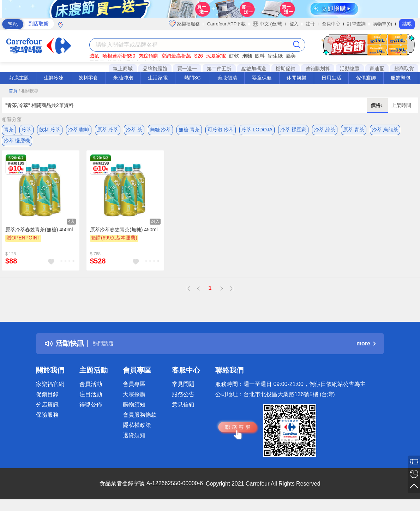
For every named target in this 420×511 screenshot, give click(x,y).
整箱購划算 (318, 69)
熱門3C (192, 78)
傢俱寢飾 (366, 78)
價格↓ (377, 105)
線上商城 (123, 69)
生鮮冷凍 (54, 78)
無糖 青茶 (189, 130)
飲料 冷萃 (50, 130)
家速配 (377, 69)
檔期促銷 (286, 69)
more (366, 349)
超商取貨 (404, 69)
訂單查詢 (356, 24)
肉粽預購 (148, 56)
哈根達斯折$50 (119, 56)
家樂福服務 (184, 24)
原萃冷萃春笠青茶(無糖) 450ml (39, 236)
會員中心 (331, 24)
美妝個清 (227, 78)
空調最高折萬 (176, 56)
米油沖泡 (123, 78)
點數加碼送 (254, 69)
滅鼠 (94, 56)
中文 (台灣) (268, 24)
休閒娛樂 (296, 78)
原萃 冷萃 (108, 130)
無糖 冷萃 (161, 130)
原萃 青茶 (354, 130)
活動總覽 (350, 69)
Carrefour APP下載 (226, 24)
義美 (291, 56)
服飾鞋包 (401, 78)
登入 (294, 24)
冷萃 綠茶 (325, 130)
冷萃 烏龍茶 (385, 130)
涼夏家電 (216, 56)
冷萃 (26, 130)
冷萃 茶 (134, 130)
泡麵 (247, 56)
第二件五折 (219, 69)
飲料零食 (88, 78)
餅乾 (234, 56)
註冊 (310, 24)
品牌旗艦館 (155, 69)
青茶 (9, 130)
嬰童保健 (262, 78)
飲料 (260, 56)
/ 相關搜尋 (28, 91)
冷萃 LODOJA (257, 130)
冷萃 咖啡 (79, 130)
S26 (199, 56)
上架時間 (401, 105)
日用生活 (331, 78)
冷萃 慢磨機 (17, 144)
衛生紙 (275, 56)
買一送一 (187, 69)
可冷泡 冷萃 (221, 130)
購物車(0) (382, 24)
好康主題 (19, 78)
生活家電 (158, 78)
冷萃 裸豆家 (293, 130)
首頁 (13, 91)
